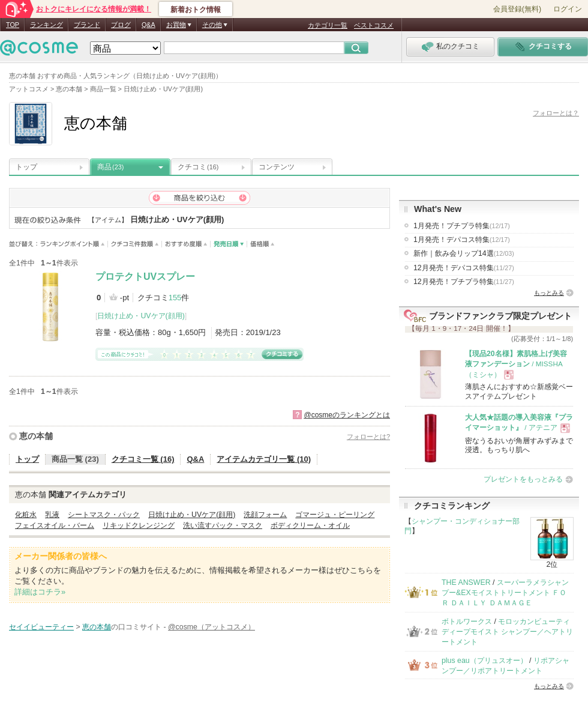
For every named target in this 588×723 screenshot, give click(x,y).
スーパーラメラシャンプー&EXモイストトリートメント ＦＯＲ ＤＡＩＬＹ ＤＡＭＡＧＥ (505, 593)
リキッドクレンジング (139, 525)
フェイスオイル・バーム (55, 525)
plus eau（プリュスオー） (484, 661)
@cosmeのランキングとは (347, 415)
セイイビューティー (41, 627)
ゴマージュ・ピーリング (335, 515)
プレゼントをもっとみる (523, 479)
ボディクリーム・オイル (310, 525)
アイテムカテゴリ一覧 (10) (264, 459)
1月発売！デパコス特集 (462, 240)
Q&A (148, 25)
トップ (26, 167)
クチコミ (198, 167)
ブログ (121, 25)
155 (175, 298)
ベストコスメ (374, 25)
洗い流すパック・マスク (223, 525)
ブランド (87, 25)
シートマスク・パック (104, 515)
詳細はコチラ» (40, 592)
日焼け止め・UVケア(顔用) (141, 316)
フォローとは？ (556, 113)
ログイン (568, 9)
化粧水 (26, 515)
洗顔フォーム (265, 515)
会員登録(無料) (517, 9)
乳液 (52, 515)
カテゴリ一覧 (328, 25)
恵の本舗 (36, 436)
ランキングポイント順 (74, 244)
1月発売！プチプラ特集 (462, 226)
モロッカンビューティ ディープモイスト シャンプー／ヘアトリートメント (507, 632)
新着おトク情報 (196, 10)
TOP (13, 25)
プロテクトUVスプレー (145, 277)
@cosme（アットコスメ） (211, 627)
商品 (110, 167)
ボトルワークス (467, 622)
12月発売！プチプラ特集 (464, 282)
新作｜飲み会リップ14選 (464, 253)
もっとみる (549, 293)
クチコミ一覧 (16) (143, 459)
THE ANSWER (466, 582)
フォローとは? (368, 437)
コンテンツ (277, 167)
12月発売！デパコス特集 (464, 268)
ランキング (46, 25)
